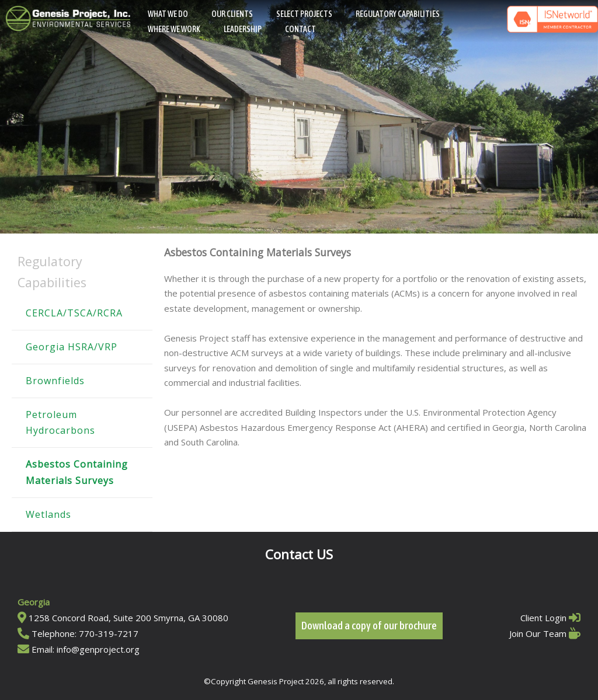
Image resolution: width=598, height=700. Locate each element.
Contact (300, 29)
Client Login (543, 618)
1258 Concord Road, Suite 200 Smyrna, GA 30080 (128, 618)
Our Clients (232, 14)
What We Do (168, 14)
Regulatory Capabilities (398, 14)
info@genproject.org (98, 649)
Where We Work (174, 29)
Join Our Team (538, 633)
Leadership (243, 29)
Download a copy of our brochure (369, 626)
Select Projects (304, 14)
